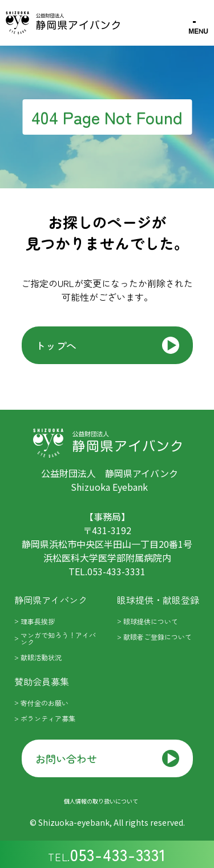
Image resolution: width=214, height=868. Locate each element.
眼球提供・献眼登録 (158, 600)
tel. (107, 854)
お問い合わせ (66, 758)
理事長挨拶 (38, 621)
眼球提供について (151, 621)
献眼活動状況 (41, 657)
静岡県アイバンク (51, 600)
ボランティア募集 (48, 718)
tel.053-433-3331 (107, 571)
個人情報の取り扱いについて (101, 801)
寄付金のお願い (45, 703)
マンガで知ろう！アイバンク (58, 638)
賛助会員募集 (42, 681)
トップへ (56, 345)
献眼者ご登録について (158, 637)
